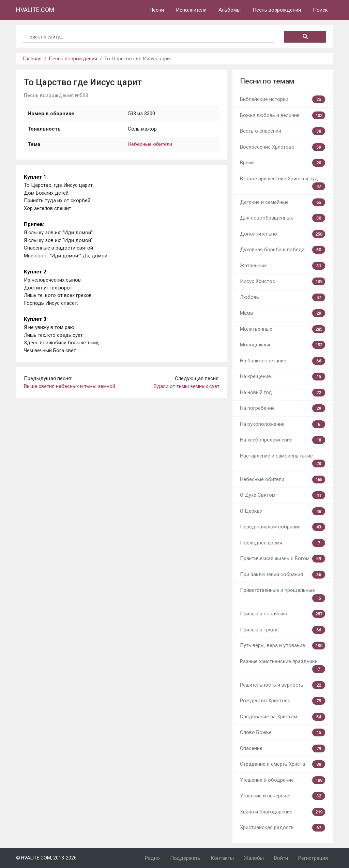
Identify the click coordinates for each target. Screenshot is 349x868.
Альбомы (230, 10)
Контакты (222, 858)
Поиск (320, 10)
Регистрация (313, 858)
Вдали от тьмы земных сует (187, 386)
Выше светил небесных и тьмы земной (70, 386)
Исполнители (191, 10)
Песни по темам (267, 81)
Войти (281, 858)
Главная (32, 59)
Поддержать (185, 858)
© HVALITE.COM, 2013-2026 (46, 858)
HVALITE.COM (35, 10)
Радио (152, 858)
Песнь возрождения (277, 10)
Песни (157, 10)
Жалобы (254, 858)
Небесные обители (150, 144)
